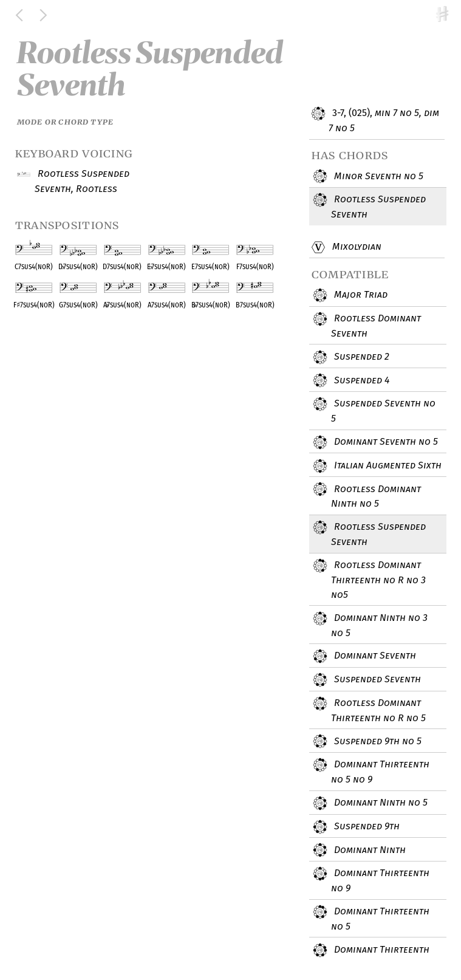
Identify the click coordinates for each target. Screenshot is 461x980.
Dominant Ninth (368, 850)
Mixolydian (355, 247)
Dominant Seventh (374, 656)
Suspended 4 (360, 380)
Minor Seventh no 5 (377, 176)
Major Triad (359, 295)
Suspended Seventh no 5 (383, 410)
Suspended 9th (365, 827)
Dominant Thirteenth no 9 (380, 880)
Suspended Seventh (376, 680)
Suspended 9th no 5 (376, 741)
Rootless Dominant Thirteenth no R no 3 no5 (378, 579)
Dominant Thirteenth (380, 950)
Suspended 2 (360, 357)
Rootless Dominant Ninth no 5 (376, 495)
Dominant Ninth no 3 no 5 (379, 625)
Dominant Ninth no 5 (379, 803)
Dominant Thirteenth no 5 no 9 (380, 771)
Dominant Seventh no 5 (384, 442)
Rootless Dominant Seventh (376, 325)
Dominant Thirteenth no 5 (380, 918)
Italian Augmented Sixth (386, 466)
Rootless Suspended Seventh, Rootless (82, 181)
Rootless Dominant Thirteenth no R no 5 (378, 710)
